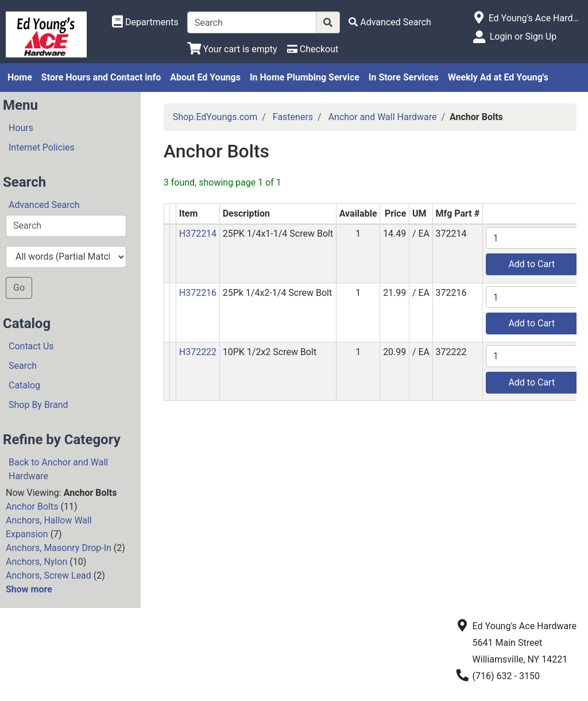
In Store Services (404, 77)
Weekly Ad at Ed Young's (498, 77)
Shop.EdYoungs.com (215, 117)
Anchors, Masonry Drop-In (59, 548)
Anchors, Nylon (36, 562)
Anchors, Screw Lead (49, 575)
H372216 (198, 293)
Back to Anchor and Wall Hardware (58, 469)
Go (19, 288)
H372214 (198, 234)
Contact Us (31, 346)
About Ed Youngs (205, 77)
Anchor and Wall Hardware (383, 117)
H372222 (198, 352)
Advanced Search (44, 205)
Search (23, 366)
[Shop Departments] (145, 22)
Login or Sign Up (523, 36)
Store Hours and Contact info (101, 77)
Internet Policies (42, 147)
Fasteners (293, 117)
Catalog (24, 385)
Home (20, 77)
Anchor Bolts (32, 507)
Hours (21, 128)
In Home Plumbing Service (305, 77)
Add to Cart (531, 264)
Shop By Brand (38, 405)
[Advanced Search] (390, 22)
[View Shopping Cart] (232, 49)
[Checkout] (313, 49)
